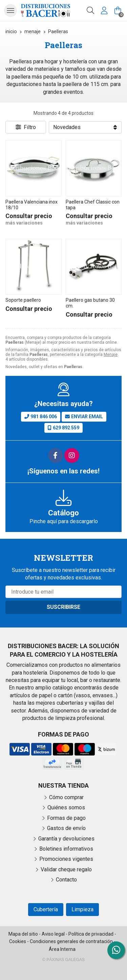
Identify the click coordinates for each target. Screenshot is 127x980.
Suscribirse (63, 607)
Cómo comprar (66, 797)
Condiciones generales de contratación (71, 941)
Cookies (18, 941)
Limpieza (82, 909)
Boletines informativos (66, 849)
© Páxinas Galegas (63, 960)
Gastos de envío (66, 828)
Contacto (66, 880)
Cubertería (46, 909)
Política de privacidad (91, 934)
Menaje (111, 355)
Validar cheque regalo (66, 869)
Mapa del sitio (23, 934)
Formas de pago (66, 818)
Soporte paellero (23, 300)
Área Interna (62, 949)
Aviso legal (53, 934)
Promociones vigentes (66, 859)
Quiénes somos (66, 807)
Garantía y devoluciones (66, 839)
